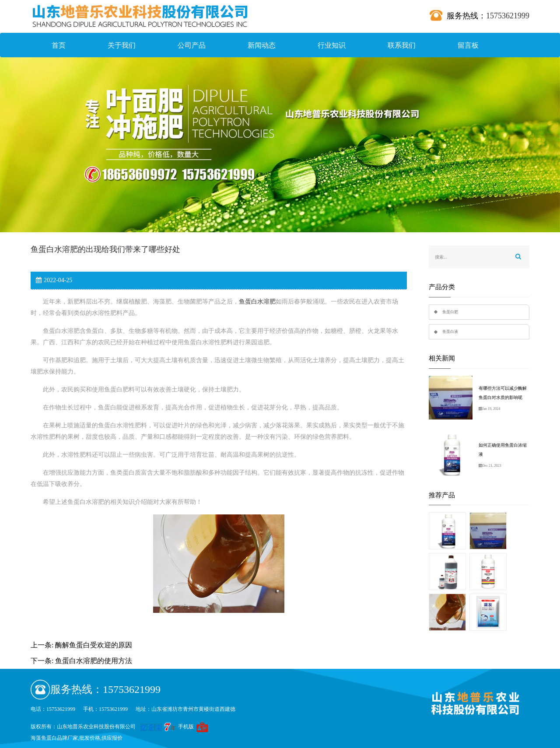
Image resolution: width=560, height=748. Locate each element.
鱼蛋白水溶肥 (257, 302)
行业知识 (332, 45)
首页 (59, 45)
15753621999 (508, 16)
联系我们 (402, 45)
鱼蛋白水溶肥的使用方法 (94, 661)
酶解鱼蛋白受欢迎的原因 (94, 645)
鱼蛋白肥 (450, 312)
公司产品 (192, 45)
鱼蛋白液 (450, 332)
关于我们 (122, 45)
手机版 (186, 727)
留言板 (468, 45)
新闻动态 (262, 45)
